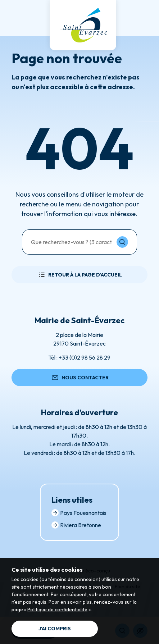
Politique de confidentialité (57, 609)
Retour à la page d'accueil (79, 275)
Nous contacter (79, 378)
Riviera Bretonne (76, 525)
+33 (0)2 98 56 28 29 (85, 357)
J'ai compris (55, 629)
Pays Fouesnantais (79, 513)
